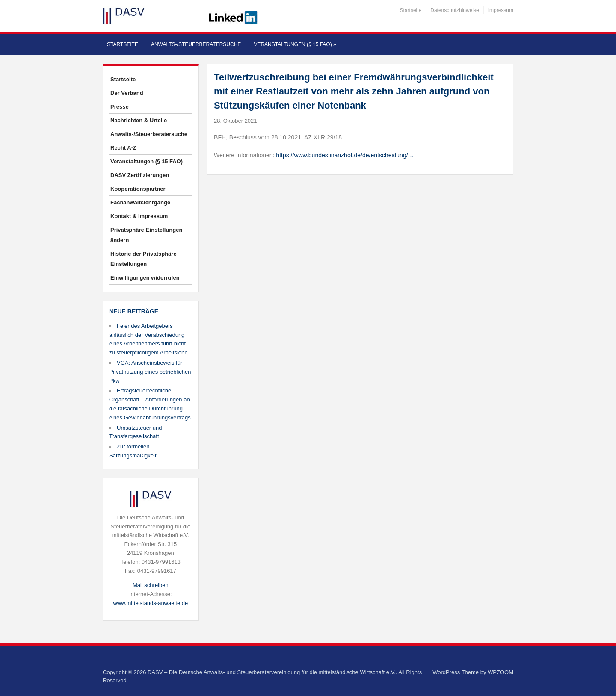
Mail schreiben (151, 585)
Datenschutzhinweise (455, 10)
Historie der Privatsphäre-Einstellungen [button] (144, 259)
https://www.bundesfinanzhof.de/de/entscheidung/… (345, 155)
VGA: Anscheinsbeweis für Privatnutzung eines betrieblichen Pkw (150, 372)
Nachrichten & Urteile (139, 120)
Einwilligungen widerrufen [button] (145, 278)
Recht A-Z (123, 148)
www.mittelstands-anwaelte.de (150, 603)
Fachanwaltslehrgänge (140, 202)
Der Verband (127, 93)
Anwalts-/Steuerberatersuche (196, 44)
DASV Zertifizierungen (140, 175)
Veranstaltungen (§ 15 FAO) (295, 44)
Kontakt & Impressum (139, 216)
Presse (120, 107)
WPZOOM (500, 672)
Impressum (501, 10)
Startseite (411, 10)
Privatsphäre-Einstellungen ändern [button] (146, 235)
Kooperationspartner (138, 189)
